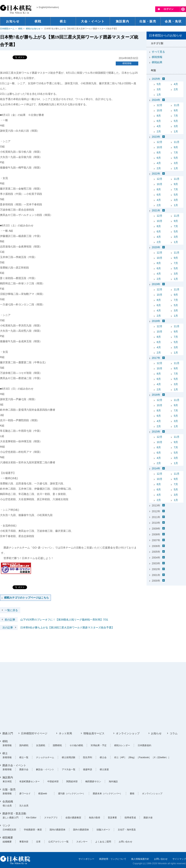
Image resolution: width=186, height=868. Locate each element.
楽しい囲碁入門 (11, 818)
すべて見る (158, 52)
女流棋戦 (41, 745)
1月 (159, 95)
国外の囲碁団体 (81, 830)
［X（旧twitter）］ (161, 757)
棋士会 (103, 757)
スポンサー (82, 842)
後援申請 (88, 769)
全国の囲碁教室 (73, 818)
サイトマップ (179, 859)
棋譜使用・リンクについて (113, 859)
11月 (177, 105)
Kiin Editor (31, 818)
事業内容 (24, 842)
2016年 (156, 395)
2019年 (156, 284)
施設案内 (8, 777)
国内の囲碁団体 (57, 830)
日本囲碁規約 (144, 745)
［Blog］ (132, 757)
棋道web (43, 794)
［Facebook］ (144, 757)
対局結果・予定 (99, 745)
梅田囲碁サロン (93, 782)
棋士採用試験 (69, 757)
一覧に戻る (11, 610)
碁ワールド (25, 794)
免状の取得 (95, 818)
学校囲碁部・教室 (33, 830)
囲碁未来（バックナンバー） (107, 794)
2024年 (156, 100)
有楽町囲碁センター (29, 782)
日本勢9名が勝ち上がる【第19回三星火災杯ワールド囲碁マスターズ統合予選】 (57, 627)
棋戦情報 (127, 63)
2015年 (156, 432)
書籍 (132, 794)
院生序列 (88, 757)
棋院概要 (8, 838)
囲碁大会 (24, 769)
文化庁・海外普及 (127, 830)
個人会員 (7, 806)
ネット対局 (65, 733)
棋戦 (20, 29)
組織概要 (7, 842)
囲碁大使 (148, 818)
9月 (176, 110)
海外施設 (113, 782)
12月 (160, 105)
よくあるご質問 (103, 842)
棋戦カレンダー (122, 745)
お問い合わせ (126, 842)
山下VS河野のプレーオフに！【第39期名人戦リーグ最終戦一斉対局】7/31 (54, 620)
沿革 (38, 842)
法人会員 (24, 806)
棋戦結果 (157, 62)
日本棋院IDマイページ (34, 733)
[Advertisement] (166, 611)
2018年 (156, 321)
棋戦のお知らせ (33, 29)
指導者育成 (130, 818)
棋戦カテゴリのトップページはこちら (26, 598)
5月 (159, 84)
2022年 (156, 174)
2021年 (156, 210)
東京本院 (7, 782)
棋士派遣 (104, 769)
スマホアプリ (51, 818)
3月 (159, 89)
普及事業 (112, 818)
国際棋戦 (57, 745)
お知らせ (156, 733)
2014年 (156, 468)
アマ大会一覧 (69, 769)
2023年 (156, 137)
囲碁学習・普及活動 (14, 813)
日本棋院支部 (9, 830)
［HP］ (123, 757)
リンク (6, 826)
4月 (176, 84)
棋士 (5, 753)
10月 (160, 110)
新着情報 (7, 745)
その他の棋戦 (76, 745)
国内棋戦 (24, 745)
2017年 (156, 358)
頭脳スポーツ (103, 830)
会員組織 (8, 801)
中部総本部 (53, 782)
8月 (159, 116)
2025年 (156, 79)
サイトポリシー (86, 859)
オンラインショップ (128, 733)
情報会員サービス (94, 733)
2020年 (156, 247)
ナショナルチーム (45, 757)
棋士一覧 (24, 757)
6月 (159, 121)
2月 (176, 89)
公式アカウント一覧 (58, 842)
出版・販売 (9, 789)
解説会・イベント (45, 769)
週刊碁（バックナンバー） (72, 794)
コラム (174, 733)
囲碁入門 (8, 733)
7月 (176, 116)
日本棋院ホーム (7, 29)
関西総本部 (72, 782)
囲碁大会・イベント (14, 765)
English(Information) (49, 7)
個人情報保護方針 (140, 859)
